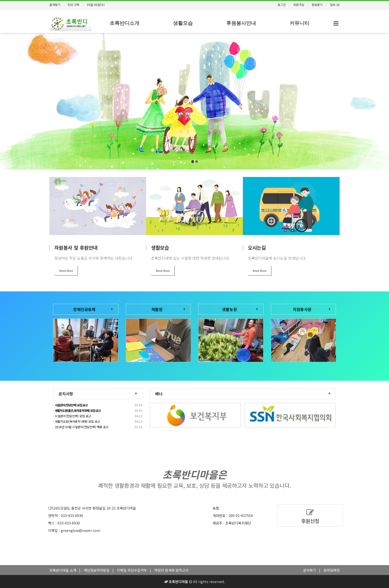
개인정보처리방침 (97, 570)
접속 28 (335, 5)
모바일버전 (332, 570)
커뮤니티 (299, 23)
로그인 (282, 5)
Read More (66, 271)
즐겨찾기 (55, 5)
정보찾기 (317, 5)
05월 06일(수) (96, 5)
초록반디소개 (125, 23)
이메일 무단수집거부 (132, 570)
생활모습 (183, 23)
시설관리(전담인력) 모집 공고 (72, 416)
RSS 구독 (74, 5)
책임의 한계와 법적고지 (171, 570)
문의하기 (310, 570)
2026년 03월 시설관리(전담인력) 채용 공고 (81, 427)
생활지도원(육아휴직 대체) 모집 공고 (77, 421)
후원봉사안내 (241, 23)
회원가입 (299, 5)
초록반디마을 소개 (63, 570)
